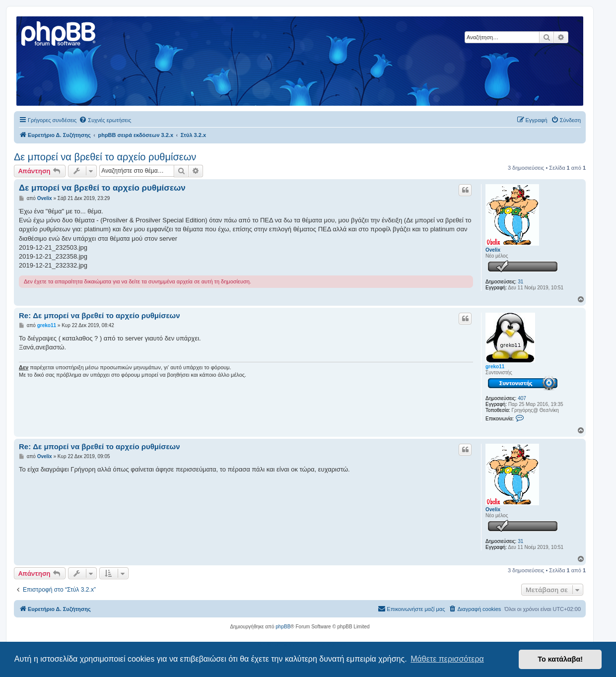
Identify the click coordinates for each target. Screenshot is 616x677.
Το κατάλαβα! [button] (560, 659)
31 (520, 282)
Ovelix (493, 250)
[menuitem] (105, 120)
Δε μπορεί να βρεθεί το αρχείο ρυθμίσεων (105, 157)
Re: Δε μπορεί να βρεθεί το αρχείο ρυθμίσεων (100, 315)
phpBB (283, 627)
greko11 (495, 367)
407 (522, 398)
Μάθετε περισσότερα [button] (447, 659)
